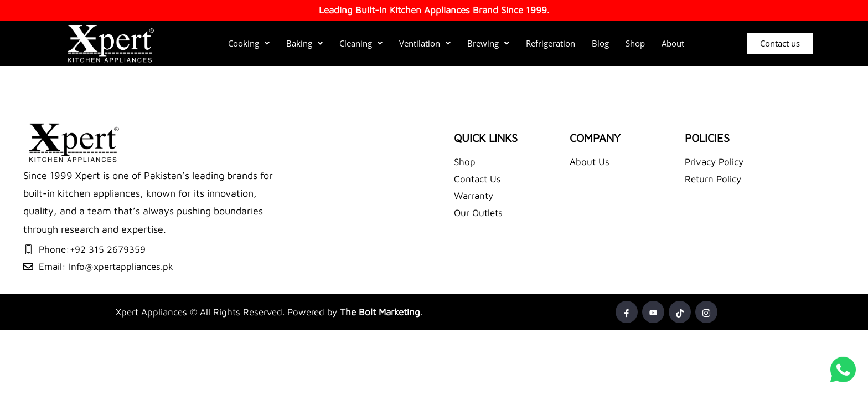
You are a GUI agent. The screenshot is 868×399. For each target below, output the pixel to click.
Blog (600, 43)
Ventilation (425, 43)
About (673, 43)
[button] (249, 44)
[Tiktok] (680, 312)
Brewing (488, 43)
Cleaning (361, 43)
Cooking (249, 43)
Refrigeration (551, 43)
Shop (635, 43)
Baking (304, 43)
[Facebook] (627, 312)
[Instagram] (706, 312)
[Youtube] (653, 312)
